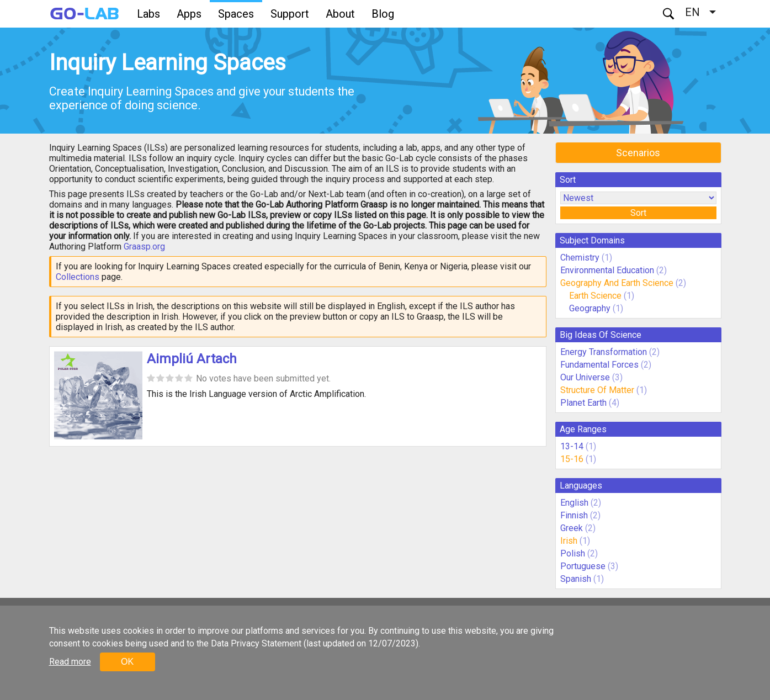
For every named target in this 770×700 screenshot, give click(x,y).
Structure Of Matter (597, 390)
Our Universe (585, 377)
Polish (573, 553)
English (574, 503)
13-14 (572, 446)
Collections (78, 277)
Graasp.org (144, 246)
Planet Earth (583, 403)
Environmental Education (607, 270)
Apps (189, 14)
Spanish (576, 579)
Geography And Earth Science (617, 283)
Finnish (574, 515)
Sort (638, 213)
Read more (70, 662)
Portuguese (583, 566)
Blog (383, 14)
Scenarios (638, 153)
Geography (590, 308)
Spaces (236, 14)
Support (290, 14)
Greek (572, 528)
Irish (569, 541)
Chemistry (580, 258)
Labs (148, 14)
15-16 (572, 459)
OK (127, 662)
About (340, 14)
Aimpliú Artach (192, 359)
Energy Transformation (604, 352)
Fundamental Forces (599, 365)
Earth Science (595, 296)
